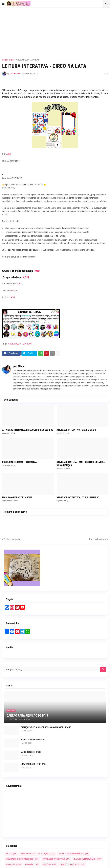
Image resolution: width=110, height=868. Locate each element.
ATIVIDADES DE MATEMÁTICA (74, 854)
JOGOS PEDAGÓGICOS (72, 864)
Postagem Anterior (12, 539)
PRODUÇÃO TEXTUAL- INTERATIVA (19, 462)
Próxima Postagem (98, 539)
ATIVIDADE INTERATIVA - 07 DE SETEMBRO (78, 497)
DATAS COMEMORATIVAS (88, 859)
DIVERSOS (13, 864)
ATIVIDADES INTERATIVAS (28, 60)
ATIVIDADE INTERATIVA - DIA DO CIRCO (76, 430)
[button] (3, 4)
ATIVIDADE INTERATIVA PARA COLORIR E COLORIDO (28, 430)
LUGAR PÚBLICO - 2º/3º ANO (33, 764)
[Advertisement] (56, 31)
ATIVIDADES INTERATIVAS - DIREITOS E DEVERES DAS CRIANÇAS (81, 464)
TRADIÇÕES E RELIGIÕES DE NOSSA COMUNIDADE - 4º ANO (46, 727)
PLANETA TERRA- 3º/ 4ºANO (33, 740)
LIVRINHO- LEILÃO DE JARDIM (17, 497)
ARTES (11, 854)
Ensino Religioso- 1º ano (31, 752)
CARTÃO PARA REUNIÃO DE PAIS (27, 715)
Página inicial (8, 60)
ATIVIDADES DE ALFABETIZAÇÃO (38, 854)
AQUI (9, 154)
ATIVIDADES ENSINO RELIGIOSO (22, 859)
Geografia (32, 864)
